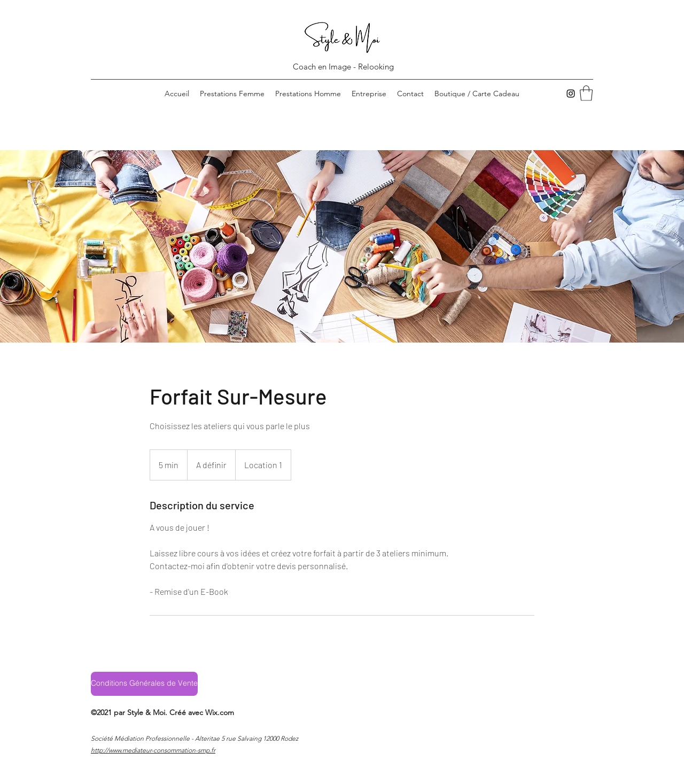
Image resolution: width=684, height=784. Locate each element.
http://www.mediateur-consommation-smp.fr (153, 750)
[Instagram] (571, 94)
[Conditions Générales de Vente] (144, 684)
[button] (586, 93)
